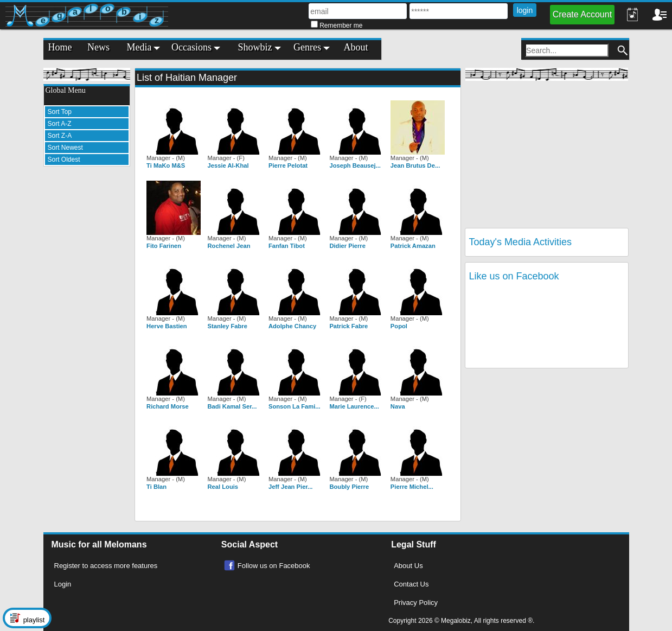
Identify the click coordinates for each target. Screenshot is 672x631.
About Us (408, 566)
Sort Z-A (60, 136)
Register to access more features (106, 566)
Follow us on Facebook (274, 566)
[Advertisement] (87, 337)
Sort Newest (65, 148)
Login (63, 584)
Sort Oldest (64, 160)
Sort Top (60, 112)
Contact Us (411, 584)
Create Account (582, 14)
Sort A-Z (60, 124)
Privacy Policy (416, 603)
